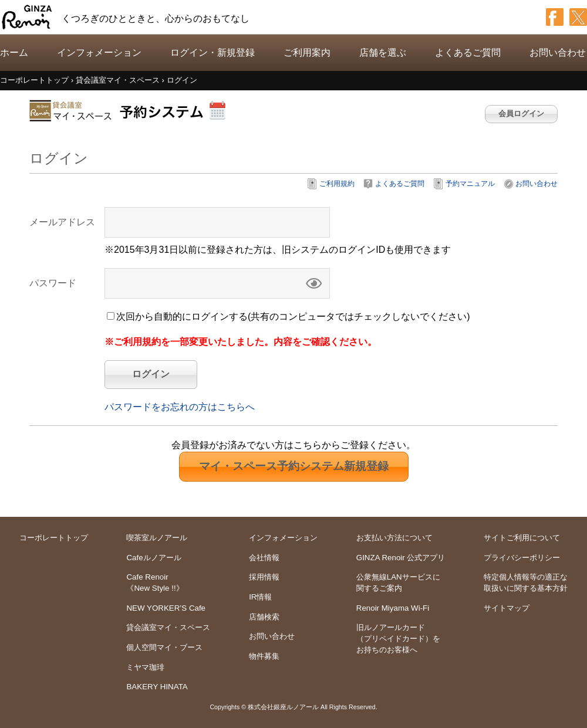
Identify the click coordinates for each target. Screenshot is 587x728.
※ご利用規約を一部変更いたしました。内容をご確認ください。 (241, 342)
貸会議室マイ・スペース (168, 627)
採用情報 (264, 577)
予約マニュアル (470, 184)
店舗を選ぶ (383, 53)
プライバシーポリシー (522, 558)
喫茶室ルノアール (157, 538)
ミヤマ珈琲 (145, 667)
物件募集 (264, 656)
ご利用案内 (307, 53)
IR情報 (260, 597)
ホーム (14, 53)
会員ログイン (521, 114)
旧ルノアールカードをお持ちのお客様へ (398, 638)
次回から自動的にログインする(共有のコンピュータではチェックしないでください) (293, 316)
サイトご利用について (522, 538)
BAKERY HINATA (157, 687)
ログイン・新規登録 (212, 53)
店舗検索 (264, 617)
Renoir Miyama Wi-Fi (393, 608)
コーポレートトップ (54, 538)
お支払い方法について (394, 538)
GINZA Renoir (27, 17)
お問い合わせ (558, 53)
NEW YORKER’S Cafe (166, 608)
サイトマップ (507, 608)
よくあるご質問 (468, 53)
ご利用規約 (337, 184)
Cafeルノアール (154, 558)
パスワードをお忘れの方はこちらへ (180, 407)
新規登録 (294, 466)
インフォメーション (99, 53)
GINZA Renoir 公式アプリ (401, 558)
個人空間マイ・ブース (164, 647)
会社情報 (264, 558)
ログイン (151, 374)
